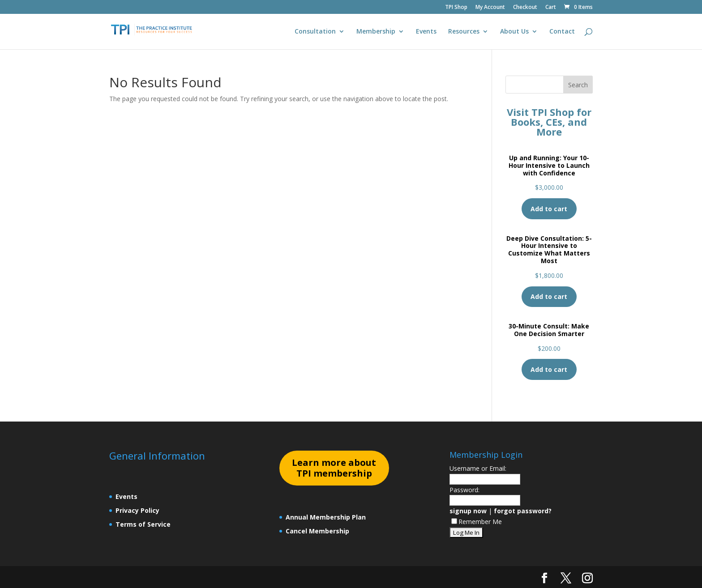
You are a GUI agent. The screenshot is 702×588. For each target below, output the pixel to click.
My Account (490, 8)
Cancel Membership (317, 531)
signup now (468, 511)
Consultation (315, 32)
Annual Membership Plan (326, 517)
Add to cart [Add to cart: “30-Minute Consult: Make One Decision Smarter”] (549, 369)
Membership (376, 32)
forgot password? (523, 511)
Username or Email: (478, 468)
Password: (464, 490)
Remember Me (477, 522)
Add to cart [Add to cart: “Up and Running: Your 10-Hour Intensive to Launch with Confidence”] (549, 209)
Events (426, 32)
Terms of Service (143, 524)
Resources (464, 32)
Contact (562, 32)
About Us (514, 32)
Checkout (525, 8)
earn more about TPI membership (334, 468)
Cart (551, 8)
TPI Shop (456, 8)
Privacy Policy (137, 510)
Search (578, 85)
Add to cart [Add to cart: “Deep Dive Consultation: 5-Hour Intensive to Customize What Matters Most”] (549, 296)
